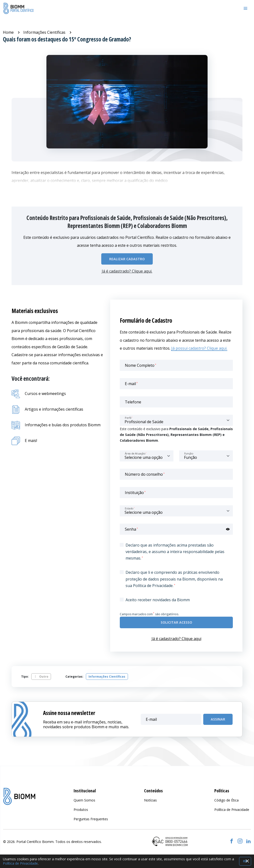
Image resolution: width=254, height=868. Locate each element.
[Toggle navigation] (246, 8)
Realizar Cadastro (127, 259)
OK (245, 861)
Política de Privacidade (20, 863)
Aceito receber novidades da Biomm (158, 600)
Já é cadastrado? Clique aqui (176, 639)
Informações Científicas (44, 32)
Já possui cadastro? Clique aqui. (199, 348)
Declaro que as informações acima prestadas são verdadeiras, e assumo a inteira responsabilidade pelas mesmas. (175, 552)
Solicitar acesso (176, 622)
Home (8, 32)
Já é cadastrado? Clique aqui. (127, 271)
